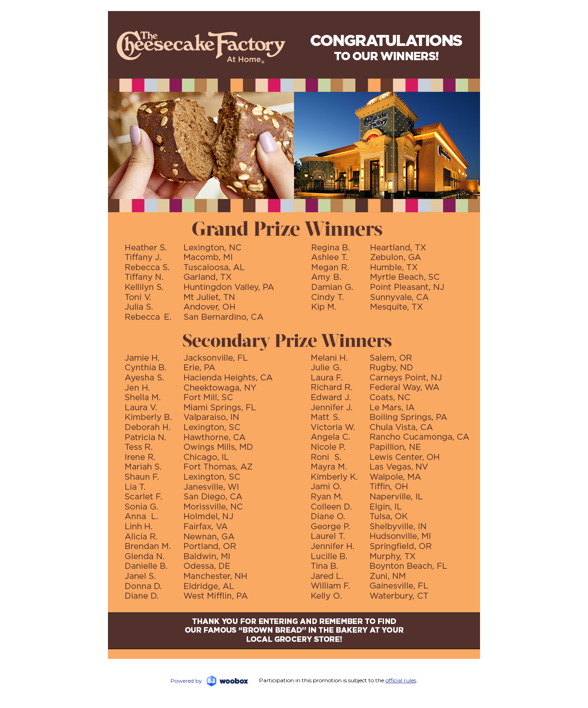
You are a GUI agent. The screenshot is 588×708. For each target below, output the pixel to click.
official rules (401, 680)
